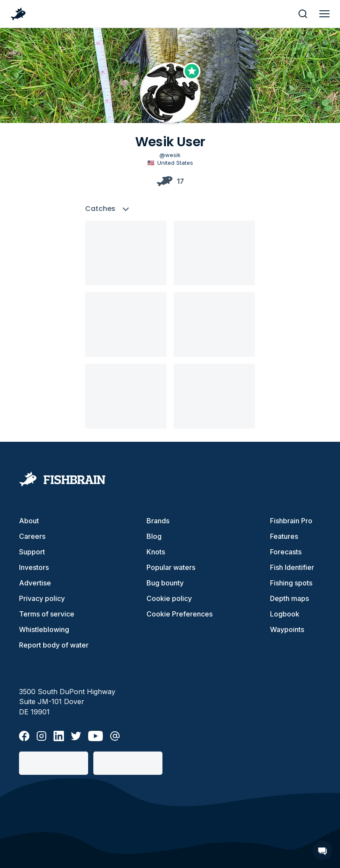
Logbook (285, 614)
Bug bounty (165, 583)
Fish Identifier (292, 567)
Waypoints (287, 629)
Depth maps (289, 598)
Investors (34, 567)
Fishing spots (291, 583)
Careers (32, 536)
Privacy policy (42, 598)
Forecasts (286, 552)
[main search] (303, 14)
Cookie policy (169, 598)
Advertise (35, 583)
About (29, 521)
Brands (158, 521)
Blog (154, 536)
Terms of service (47, 614)
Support (32, 552)
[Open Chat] (323, 851)
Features (284, 536)
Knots (156, 552)
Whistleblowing (44, 629)
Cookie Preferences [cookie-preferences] (180, 614)
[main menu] (324, 14)
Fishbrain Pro (291, 521)
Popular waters (171, 567)
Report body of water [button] (54, 645)
